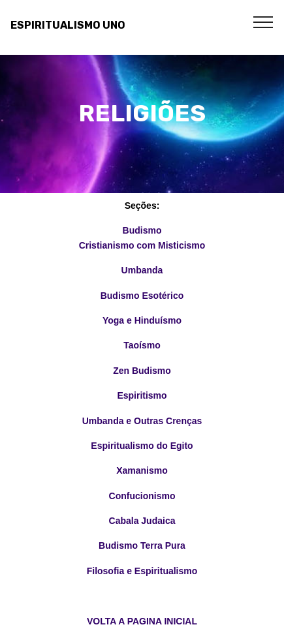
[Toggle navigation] (263, 22)
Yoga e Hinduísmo (142, 320)
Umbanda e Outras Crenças (142, 421)
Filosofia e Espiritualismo (142, 571)
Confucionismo (142, 496)
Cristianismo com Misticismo (142, 245)
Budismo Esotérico (142, 296)
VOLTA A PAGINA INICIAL (142, 621)
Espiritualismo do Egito (142, 446)
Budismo (142, 230)
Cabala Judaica (142, 521)
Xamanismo (142, 470)
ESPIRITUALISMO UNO (68, 25)
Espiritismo (142, 395)
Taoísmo (142, 345)
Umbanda (142, 270)
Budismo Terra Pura (142, 545)
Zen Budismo (142, 371)
